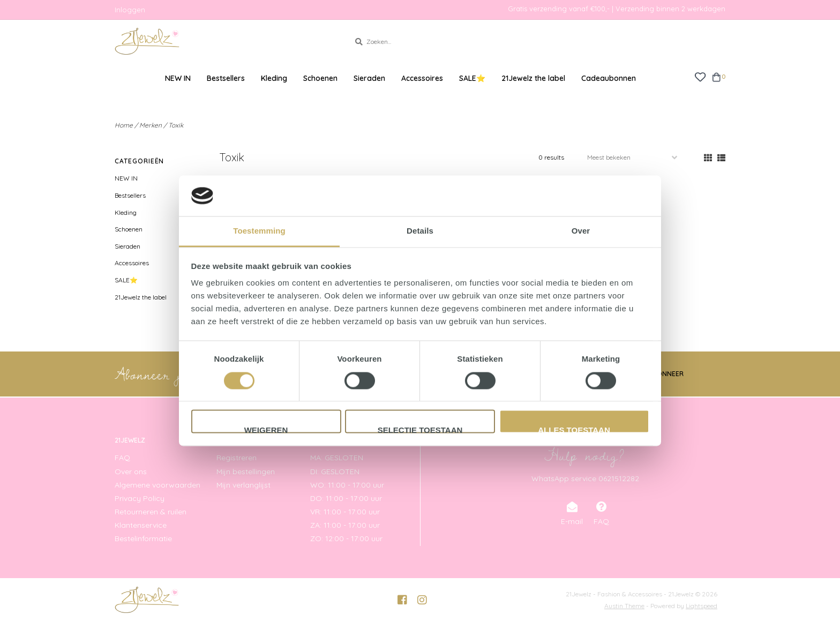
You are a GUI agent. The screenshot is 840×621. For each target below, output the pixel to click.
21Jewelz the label (533, 78)
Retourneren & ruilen (151, 512)
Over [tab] (581, 231)
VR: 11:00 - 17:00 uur (345, 512)
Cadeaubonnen (609, 78)
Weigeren (266, 430)
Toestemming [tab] (259, 231)
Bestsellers (226, 78)
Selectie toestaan (420, 430)
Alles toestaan (574, 430)
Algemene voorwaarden (157, 485)
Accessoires (422, 78)
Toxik (176, 125)
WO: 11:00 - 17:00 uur (347, 485)
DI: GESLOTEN (335, 472)
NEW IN (178, 78)
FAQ (122, 458)
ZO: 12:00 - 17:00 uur (346, 538)
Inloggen (130, 10)
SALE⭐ (472, 78)
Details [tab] (420, 231)
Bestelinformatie (143, 538)
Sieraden (369, 78)
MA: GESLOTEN (337, 458)
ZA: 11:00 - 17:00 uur (345, 525)
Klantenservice (141, 525)
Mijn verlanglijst (243, 485)
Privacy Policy (140, 498)
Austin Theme (624, 606)
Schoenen (320, 78)
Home (124, 125)
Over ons (131, 472)
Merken (151, 125)
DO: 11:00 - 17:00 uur (346, 498)
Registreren (237, 458)
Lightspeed (702, 606)
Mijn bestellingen (246, 472)
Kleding (274, 78)
